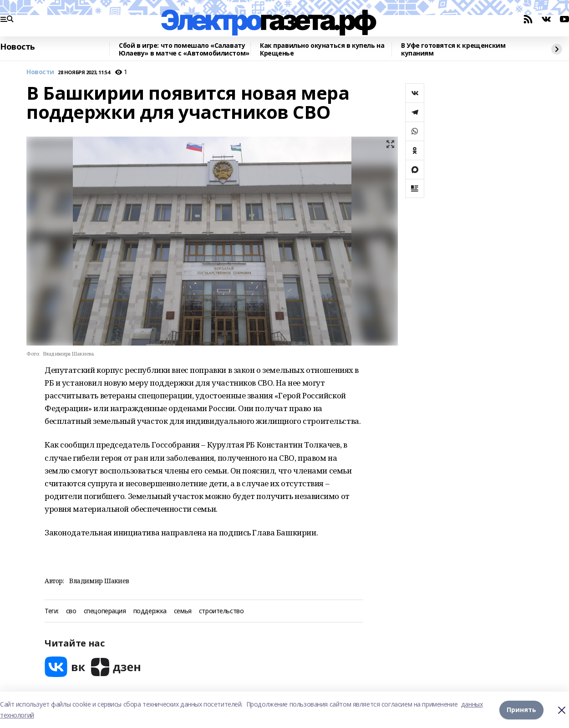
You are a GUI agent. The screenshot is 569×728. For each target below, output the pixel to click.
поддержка (150, 611)
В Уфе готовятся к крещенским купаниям (453, 49)
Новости (40, 72)
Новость (18, 47)
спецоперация (105, 611)
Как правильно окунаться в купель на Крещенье (322, 49)
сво (71, 611)
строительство (221, 611)
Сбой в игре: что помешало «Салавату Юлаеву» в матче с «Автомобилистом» (184, 49)
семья (183, 611)
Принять (521, 710)
